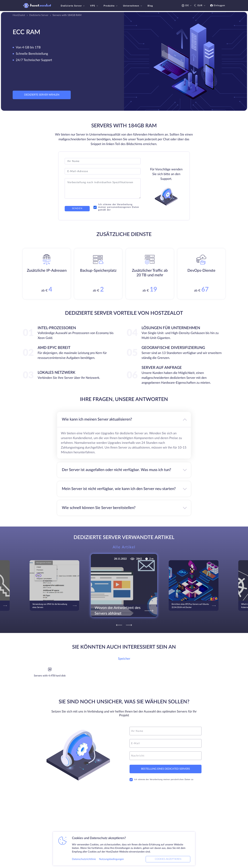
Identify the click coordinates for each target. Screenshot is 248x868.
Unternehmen (133, 6)
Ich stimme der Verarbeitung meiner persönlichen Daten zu (161, 780)
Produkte (111, 6)
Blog (150, 6)
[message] (166, 756)
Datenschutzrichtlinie (84, 859)
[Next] (129, 625)
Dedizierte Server (73, 6)
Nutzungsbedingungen (111, 859)
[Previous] (119, 625)
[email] (166, 743)
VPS (95, 6)
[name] (166, 731)
